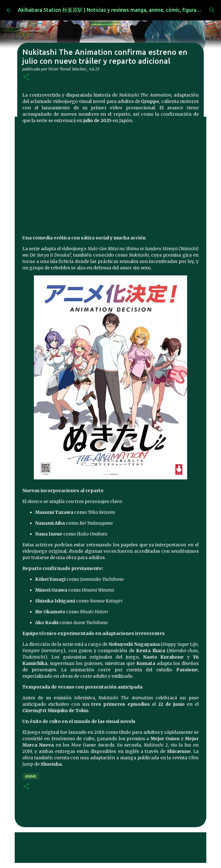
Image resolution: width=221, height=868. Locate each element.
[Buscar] (212, 10)
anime (31, 776)
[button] (26, 77)
